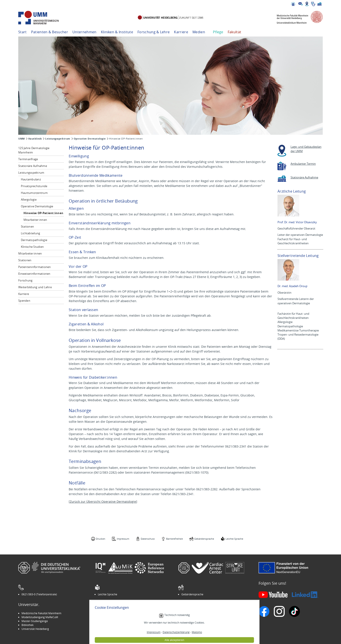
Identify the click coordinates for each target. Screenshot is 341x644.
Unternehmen (84, 32)
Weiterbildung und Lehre (35, 287)
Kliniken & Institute (117, 32)
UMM (22, 139)
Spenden (24, 301)
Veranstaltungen (191, 617)
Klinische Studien (32, 247)
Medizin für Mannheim (112, 625)
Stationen (27, 226)
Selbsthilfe (188, 621)
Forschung (25, 280)
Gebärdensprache (204, 539)
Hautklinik (35, 139)
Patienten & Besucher (50, 32)
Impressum (123, 539)
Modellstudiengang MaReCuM (40, 617)
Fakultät (235, 32)
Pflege (218, 32)
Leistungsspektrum (58, 139)
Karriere (181, 32)
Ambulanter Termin (303, 164)
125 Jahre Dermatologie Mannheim (34, 150)
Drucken (101, 539)
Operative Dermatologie (90, 139)
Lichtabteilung (31, 233)
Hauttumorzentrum (34, 193)
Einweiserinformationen (34, 274)
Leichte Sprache (234, 539)
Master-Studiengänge (35, 621)
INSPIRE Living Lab (109, 617)
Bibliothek (28, 625)
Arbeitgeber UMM (109, 613)
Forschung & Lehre (154, 32)
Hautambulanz (31, 179)
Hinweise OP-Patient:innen (43, 213)
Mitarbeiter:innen (35, 220)
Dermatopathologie (34, 240)
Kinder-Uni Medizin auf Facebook (118, 621)
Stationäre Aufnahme (33, 166)
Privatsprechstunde (34, 186)
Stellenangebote (191, 613)
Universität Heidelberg (35, 629)
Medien (199, 32)
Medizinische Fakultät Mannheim (41, 613)
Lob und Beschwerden (195, 625)
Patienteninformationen (35, 267)
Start (23, 32)
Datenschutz (148, 539)
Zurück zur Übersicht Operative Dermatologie (103, 502)
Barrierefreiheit (175, 539)
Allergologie (29, 200)
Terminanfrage (28, 159)
